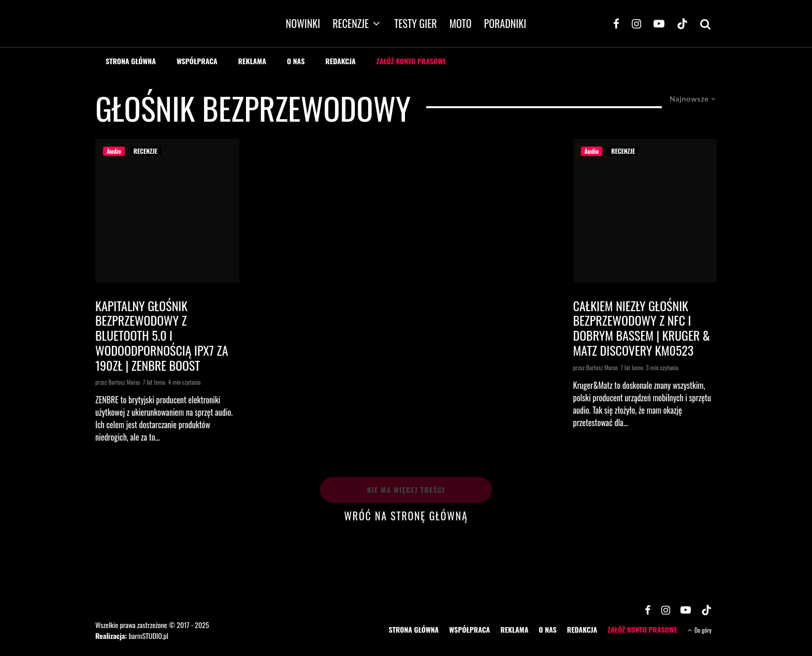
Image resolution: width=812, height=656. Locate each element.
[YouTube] (659, 23)
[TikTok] (682, 23)
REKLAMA (252, 61)
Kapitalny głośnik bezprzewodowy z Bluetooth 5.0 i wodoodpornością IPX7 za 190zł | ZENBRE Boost (162, 336)
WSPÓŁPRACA (197, 61)
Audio (114, 151)
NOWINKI (303, 23)
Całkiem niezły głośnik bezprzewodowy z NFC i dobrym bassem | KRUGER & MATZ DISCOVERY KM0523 (642, 328)
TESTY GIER (416, 23)
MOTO (461, 23)
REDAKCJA (340, 61)
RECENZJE (351, 23)
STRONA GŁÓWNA (131, 61)
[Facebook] (616, 23)
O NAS (296, 61)
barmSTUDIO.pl (148, 635)
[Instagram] (636, 23)
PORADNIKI (505, 23)
